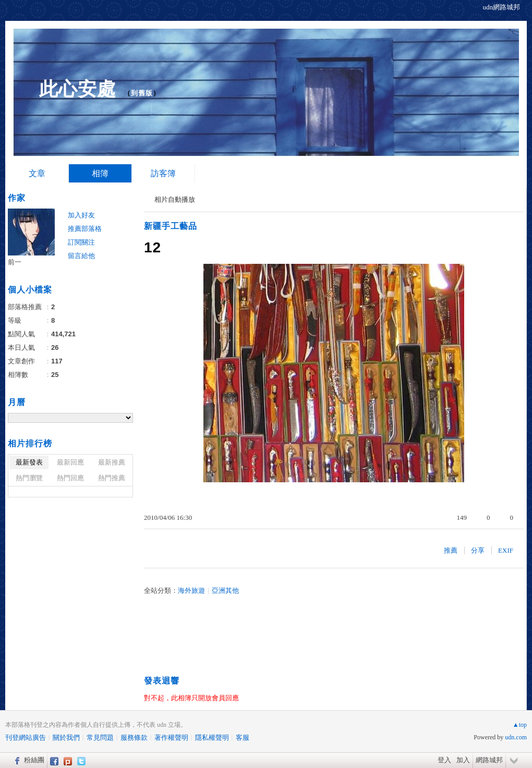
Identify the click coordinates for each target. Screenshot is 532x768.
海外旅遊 (191, 590)
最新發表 (29, 462)
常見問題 (100, 737)
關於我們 (66, 737)
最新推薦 (112, 462)
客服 (243, 737)
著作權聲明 (171, 737)
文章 (37, 173)
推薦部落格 (85, 229)
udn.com (516, 737)
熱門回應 (70, 478)
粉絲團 (34, 760)
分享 (478, 550)
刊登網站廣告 (26, 737)
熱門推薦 (112, 478)
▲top (520, 725)
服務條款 (134, 737)
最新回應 (70, 462)
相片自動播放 (175, 199)
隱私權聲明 (212, 737)
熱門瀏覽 (29, 478)
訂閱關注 (81, 242)
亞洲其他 (225, 590)
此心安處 (78, 89)
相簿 (100, 173)
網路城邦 (489, 760)
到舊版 (142, 93)
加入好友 (81, 215)
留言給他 (81, 256)
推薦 (451, 550)
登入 (444, 760)
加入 (463, 760)
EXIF (506, 550)
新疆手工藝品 (171, 226)
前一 (15, 262)
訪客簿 (163, 173)
